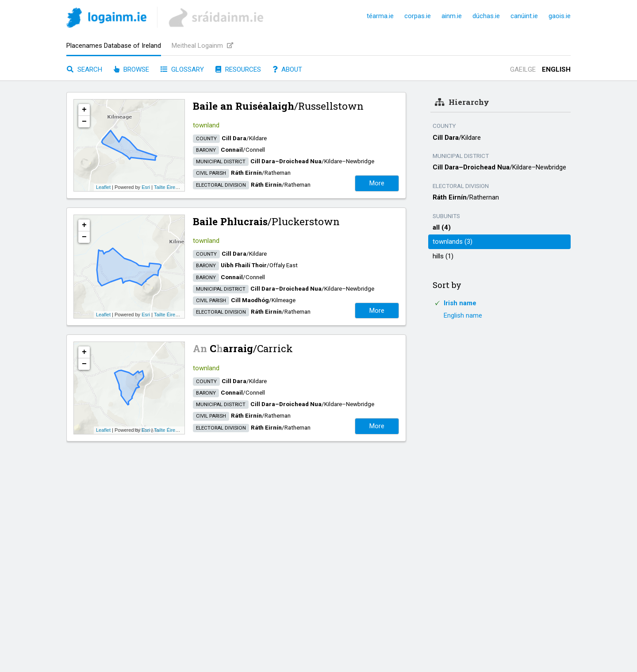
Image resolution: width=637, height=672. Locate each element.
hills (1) (443, 256)
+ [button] (84, 110)
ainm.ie (452, 16)
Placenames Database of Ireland (114, 46)
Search (84, 69)
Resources (238, 69)
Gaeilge (523, 69)
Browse (131, 69)
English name (463, 315)
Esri (146, 187)
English (556, 69)
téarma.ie (380, 16)
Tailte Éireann (169, 187)
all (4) (442, 227)
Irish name (460, 303)
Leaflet (103, 187)
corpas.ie (418, 16)
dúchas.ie (486, 16)
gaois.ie (560, 16)
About (287, 69)
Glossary (182, 69)
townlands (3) (453, 242)
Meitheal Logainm (202, 46)
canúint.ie (524, 16)
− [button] (84, 122)
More (377, 183)
